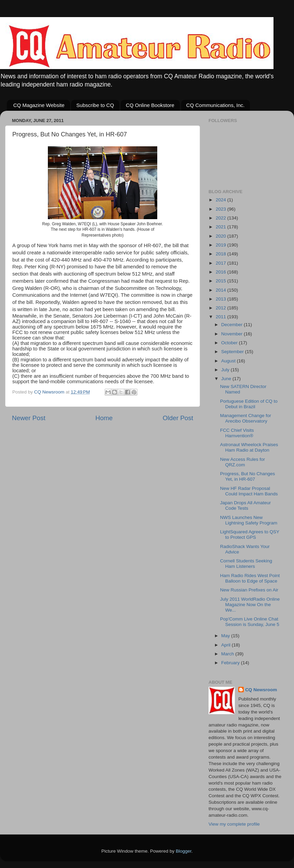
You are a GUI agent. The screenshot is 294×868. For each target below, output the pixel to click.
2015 (222, 281)
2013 (222, 299)
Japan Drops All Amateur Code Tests (246, 505)
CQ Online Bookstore (150, 105)
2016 (222, 272)
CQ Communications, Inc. (216, 105)
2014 (222, 290)
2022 (222, 218)
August (229, 361)
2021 (222, 227)
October (230, 343)
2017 (222, 263)
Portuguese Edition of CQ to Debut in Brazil (249, 404)
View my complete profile (234, 824)
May (226, 636)
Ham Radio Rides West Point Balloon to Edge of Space (250, 578)
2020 (222, 236)
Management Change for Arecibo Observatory (246, 418)
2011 (222, 317)
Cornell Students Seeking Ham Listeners (246, 564)
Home (104, 418)
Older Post (178, 418)
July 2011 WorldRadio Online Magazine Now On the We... (250, 605)
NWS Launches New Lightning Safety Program (249, 520)
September (233, 352)
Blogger (184, 851)
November (232, 334)
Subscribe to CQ (95, 105)
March (228, 654)
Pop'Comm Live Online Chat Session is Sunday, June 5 (250, 622)
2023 (222, 209)
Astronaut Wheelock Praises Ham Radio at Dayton (249, 447)
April (226, 645)
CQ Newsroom (261, 690)
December (232, 325)
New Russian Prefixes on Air (249, 590)
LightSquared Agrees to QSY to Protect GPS (250, 535)
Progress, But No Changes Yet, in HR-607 (248, 476)
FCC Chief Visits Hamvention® (237, 433)
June (227, 379)
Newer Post (29, 418)
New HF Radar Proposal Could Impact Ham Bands (249, 491)
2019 (222, 245)
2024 (222, 200)
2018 (222, 254)
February (231, 663)
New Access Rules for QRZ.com (243, 462)
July (226, 370)
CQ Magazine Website (39, 105)
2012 (222, 308)
